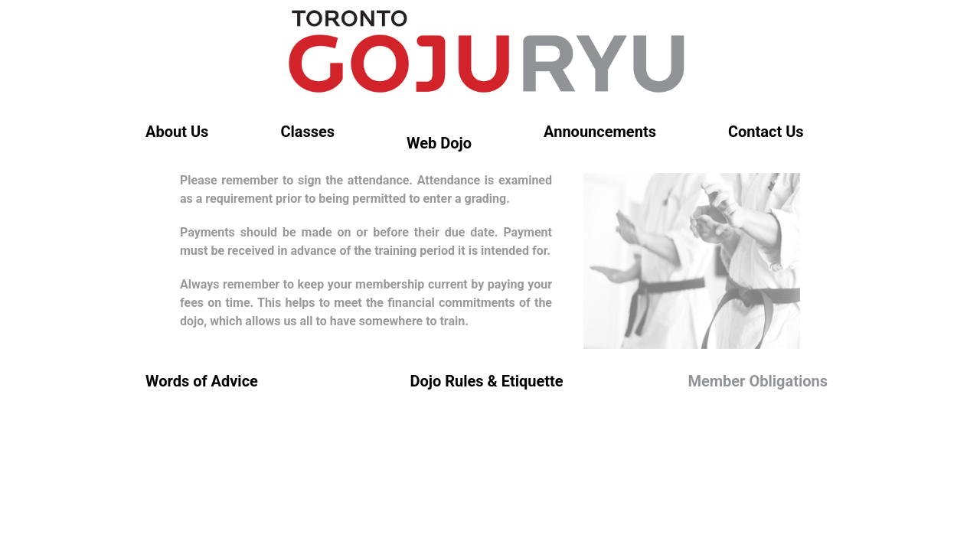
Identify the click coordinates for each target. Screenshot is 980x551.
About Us (177, 132)
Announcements (600, 132)
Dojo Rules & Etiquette (486, 381)
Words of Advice (202, 381)
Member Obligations (758, 381)
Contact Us (766, 132)
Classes (307, 132)
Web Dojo (439, 143)
